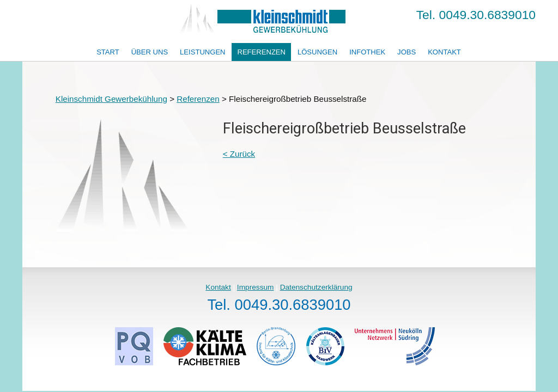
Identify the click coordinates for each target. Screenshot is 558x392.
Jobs (407, 52)
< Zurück (239, 154)
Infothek (367, 52)
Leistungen (202, 52)
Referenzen (261, 52)
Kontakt (444, 52)
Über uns (150, 52)
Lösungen (317, 52)
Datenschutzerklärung (316, 287)
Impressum (256, 287)
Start (108, 52)
